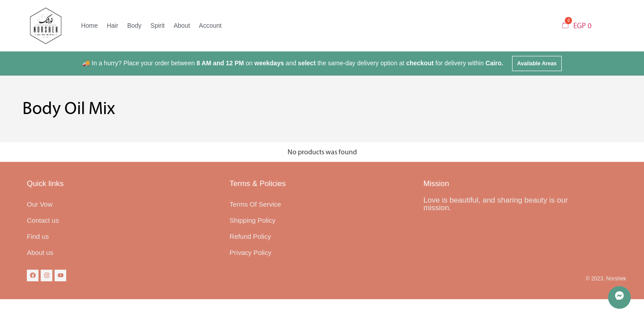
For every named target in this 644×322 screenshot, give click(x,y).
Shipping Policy (252, 220)
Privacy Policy (250, 252)
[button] (537, 64)
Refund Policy (250, 236)
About (182, 25)
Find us (38, 236)
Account (210, 25)
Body (134, 25)
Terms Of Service (255, 204)
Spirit (157, 25)
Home (89, 25)
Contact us (43, 220)
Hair (113, 25)
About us (40, 252)
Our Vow (40, 204)
